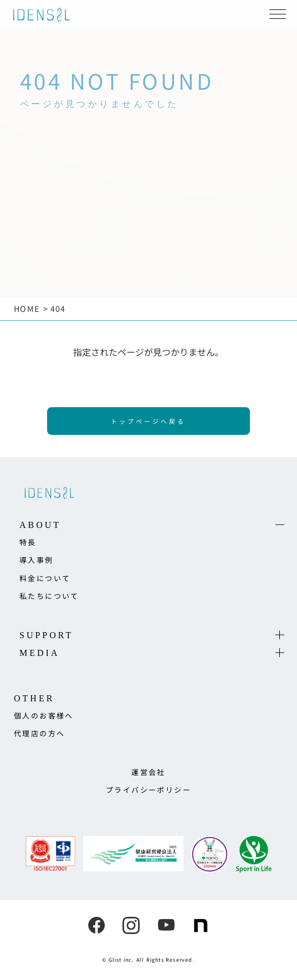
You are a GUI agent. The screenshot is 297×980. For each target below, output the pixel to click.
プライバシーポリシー (148, 790)
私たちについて (49, 596)
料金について (45, 578)
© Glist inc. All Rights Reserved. (148, 960)
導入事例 (37, 560)
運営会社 (148, 772)
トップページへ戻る (148, 421)
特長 (28, 542)
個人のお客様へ (44, 715)
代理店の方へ (39, 733)
